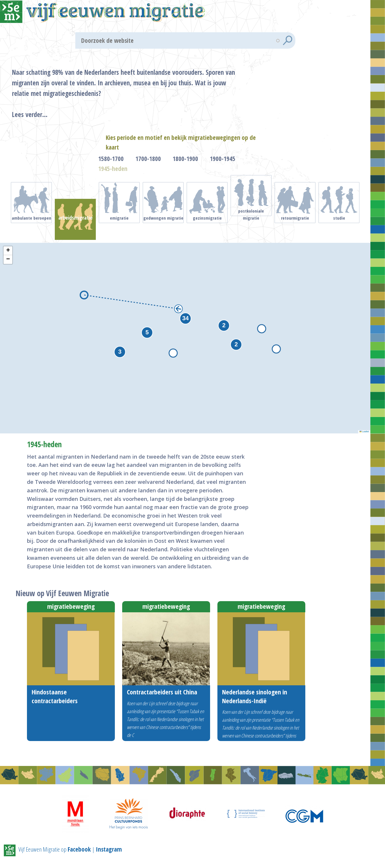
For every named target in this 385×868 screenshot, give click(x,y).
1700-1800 (148, 168)
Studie (339, 228)
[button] (236, 338)
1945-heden (113, 178)
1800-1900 (185, 168)
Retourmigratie (295, 228)
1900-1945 (223, 168)
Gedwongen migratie (163, 228)
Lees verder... (45, 119)
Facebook (79, 849)
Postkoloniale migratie (251, 222)
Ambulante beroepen (31, 228)
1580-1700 (111, 168)
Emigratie (119, 228)
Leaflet (364, 425)
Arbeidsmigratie (75, 228)
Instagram (109, 849)
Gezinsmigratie (207, 228)
